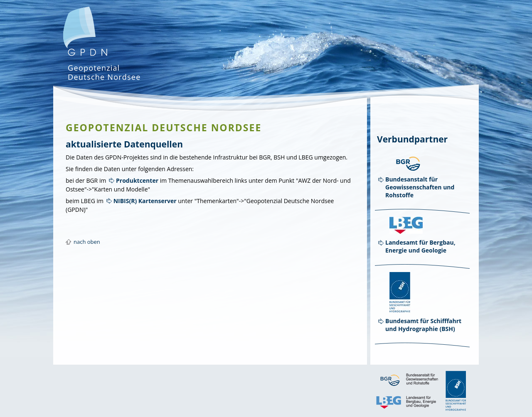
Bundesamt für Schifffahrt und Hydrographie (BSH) (423, 325)
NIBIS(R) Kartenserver (145, 201)
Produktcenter (137, 180)
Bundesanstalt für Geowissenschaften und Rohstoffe (420, 187)
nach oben (87, 242)
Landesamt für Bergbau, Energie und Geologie (420, 246)
